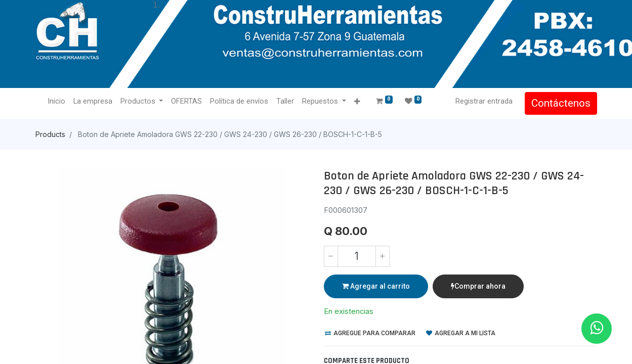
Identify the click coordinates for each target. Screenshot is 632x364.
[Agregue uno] (383, 256)
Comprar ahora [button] (478, 286)
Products (50, 134)
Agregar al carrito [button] (376, 286)
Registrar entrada (484, 101)
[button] (357, 102)
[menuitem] (56, 102)
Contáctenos (561, 103)
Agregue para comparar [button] (370, 333)
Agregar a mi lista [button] (461, 333)
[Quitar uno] (331, 256)
